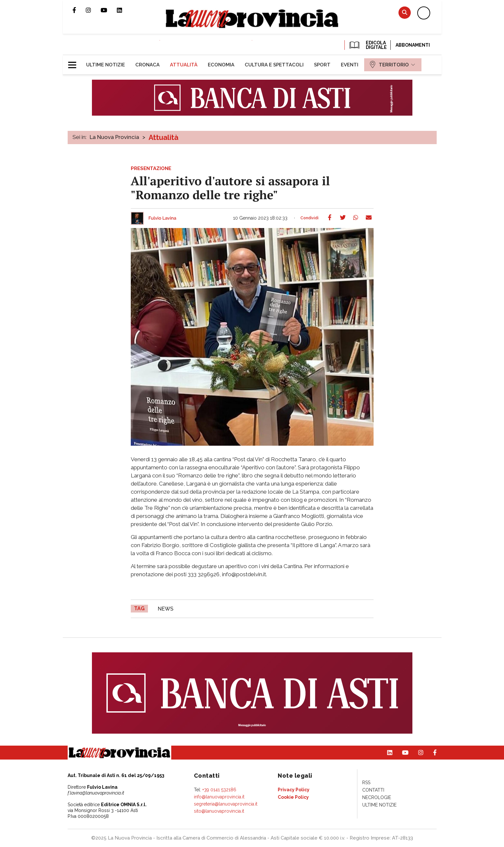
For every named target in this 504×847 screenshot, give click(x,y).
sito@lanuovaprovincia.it (219, 811)
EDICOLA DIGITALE (368, 45)
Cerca (405, 12)
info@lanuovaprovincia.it (219, 797)
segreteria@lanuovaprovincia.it (226, 804)
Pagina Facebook (79, 10)
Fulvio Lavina (162, 218)
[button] (75, 62)
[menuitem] (106, 65)
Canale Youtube (109, 10)
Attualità (163, 137)
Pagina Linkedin (124, 10)
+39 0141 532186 (219, 790)
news (166, 609)
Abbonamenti (413, 45)
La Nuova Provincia (114, 137)
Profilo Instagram (93, 10)
